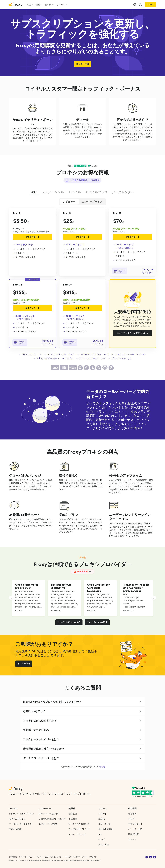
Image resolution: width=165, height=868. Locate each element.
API (100, 834)
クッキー (39, 857)
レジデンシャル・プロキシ (21, 814)
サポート (132, 839)
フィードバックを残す (97, 622)
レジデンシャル (53, 192)
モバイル (75, 192)
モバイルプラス (96, 192)
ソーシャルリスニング (79, 824)
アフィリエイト (135, 824)
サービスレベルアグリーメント (76, 857)
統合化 (102, 819)
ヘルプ (102, 839)
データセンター (123, 192)
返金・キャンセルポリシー (54, 857)
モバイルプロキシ (17, 819)
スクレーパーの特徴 (48, 824)
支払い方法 (104, 845)
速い (34, 192)
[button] (82, 702)
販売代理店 (133, 834)
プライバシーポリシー (27, 857)
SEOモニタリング (77, 834)
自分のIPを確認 (106, 829)
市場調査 (73, 819)
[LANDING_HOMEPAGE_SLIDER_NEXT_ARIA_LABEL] (154, 598)
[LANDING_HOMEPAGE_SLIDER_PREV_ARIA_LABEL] (11, 598)
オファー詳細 (82, 64)
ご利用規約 (13, 857)
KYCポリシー (94, 857)
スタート (150, 5)
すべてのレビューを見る (69, 622)
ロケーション (105, 824)
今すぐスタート (32, 237)
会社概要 (132, 814)
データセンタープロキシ (20, 824)
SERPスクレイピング (48, 814)
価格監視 (73, 814)
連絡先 (102, 767)
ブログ (131, 819)
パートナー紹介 (135, 829)
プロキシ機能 (15, 829)
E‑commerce (52, 819)
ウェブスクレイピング (79, 829)
